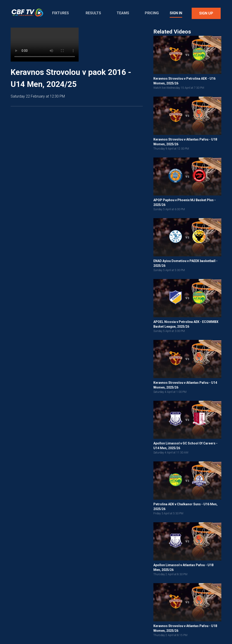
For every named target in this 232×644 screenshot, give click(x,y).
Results (93, 13)
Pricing (152, 13)
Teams (123, 13)
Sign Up (206, 13)
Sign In (176, 13)
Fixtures (60, 13)
